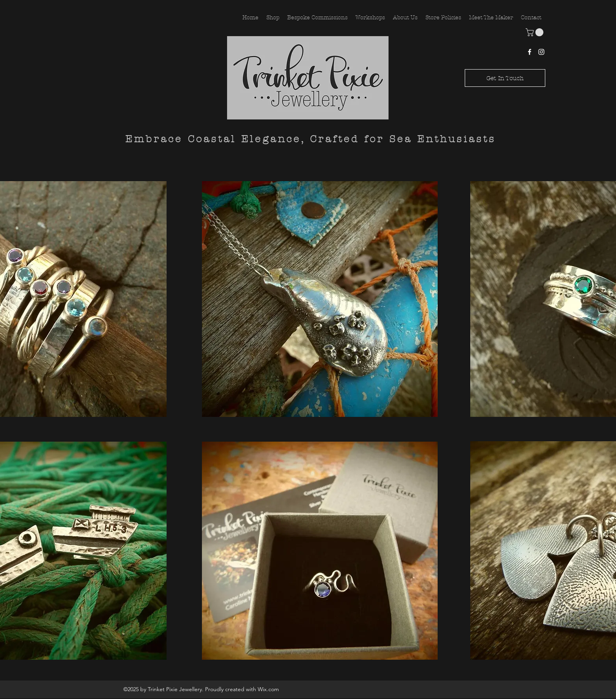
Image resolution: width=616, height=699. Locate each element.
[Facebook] (530, 52)
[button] (535, 32)
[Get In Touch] (505, 78)
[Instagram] (541, 52)
